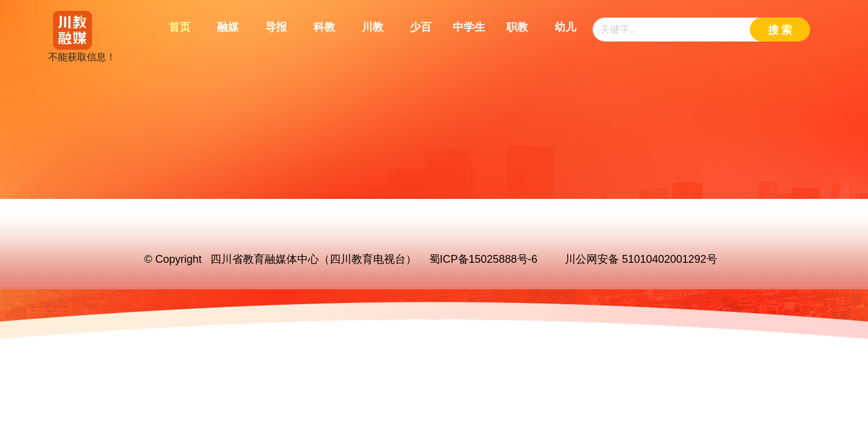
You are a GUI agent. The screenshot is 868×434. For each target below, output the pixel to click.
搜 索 (780, 30)
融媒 (228, 27)
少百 (421, 27)
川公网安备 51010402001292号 (641, 259)
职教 (517, 27)
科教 (324, 27)
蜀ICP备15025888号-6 (483, 259)
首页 (180, 27)
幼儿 (565, 27)
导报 (276, 27)
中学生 (469, 27)
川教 (373, 27)
